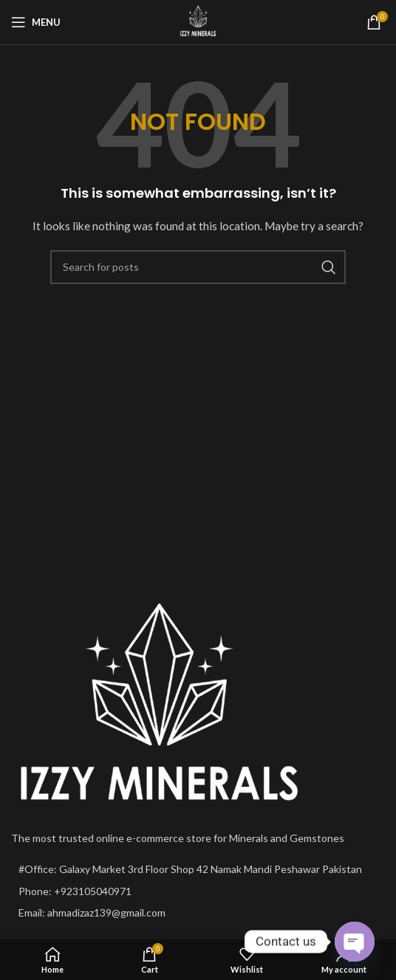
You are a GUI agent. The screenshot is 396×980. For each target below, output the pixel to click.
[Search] (198, 267)
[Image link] (159, 704)
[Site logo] (198, 21)
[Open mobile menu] (36, 22)
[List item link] (198, 891)
